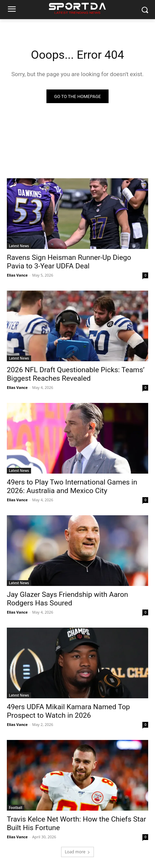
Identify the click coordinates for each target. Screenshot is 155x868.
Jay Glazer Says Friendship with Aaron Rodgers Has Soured (67, 599)
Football (16, 808)
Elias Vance (17, 275)
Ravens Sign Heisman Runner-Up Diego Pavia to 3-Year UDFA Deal (69, 262)
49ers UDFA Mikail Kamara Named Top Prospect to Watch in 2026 (68, 711)
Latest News (19, 246)
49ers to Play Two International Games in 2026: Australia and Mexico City (72, 486)
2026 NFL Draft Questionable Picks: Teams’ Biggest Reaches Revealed (76, 374)
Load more (78, 852)
